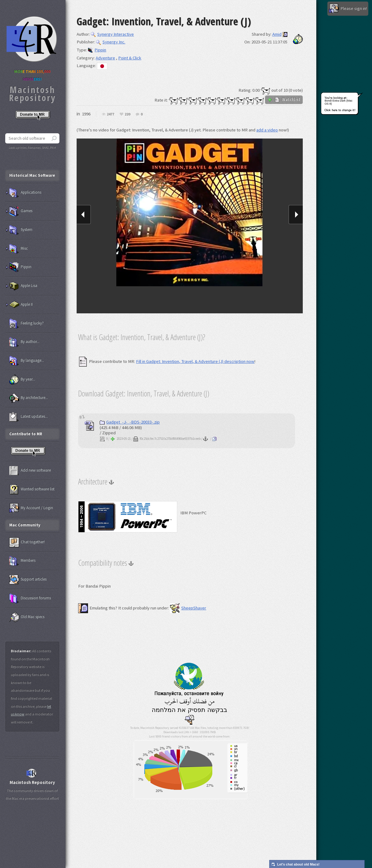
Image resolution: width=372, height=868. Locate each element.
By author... (24, 342)
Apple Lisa (23, 286)
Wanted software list (32, 489)
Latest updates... (28, 417)
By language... (27, 361)
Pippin (97, 50)
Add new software (30, 471)
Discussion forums (30, 598)
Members (22, 561)
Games (21, 211)
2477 (110, 114)
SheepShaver (188, 608)
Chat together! (27, 542)
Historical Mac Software (32, 175)
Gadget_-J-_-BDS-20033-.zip (130, 422)
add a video (267, 130)
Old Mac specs (27, 617)
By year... (22, 380)
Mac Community (25, 525)
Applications (25, 193)
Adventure (105, 58)
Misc (18, 249)
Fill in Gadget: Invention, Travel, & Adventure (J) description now (195, 361)
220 (127, 114)
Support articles (28, 580)
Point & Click (130, 58)
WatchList (284, 99)
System (21, 230)
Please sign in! (348, 9)
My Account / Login (31, 508)
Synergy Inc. (111, 42)
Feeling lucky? (26, 323)
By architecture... (29, 398)
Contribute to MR (26, 434)
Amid (277, 34)
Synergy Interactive (112, 34)
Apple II (21, 305)
